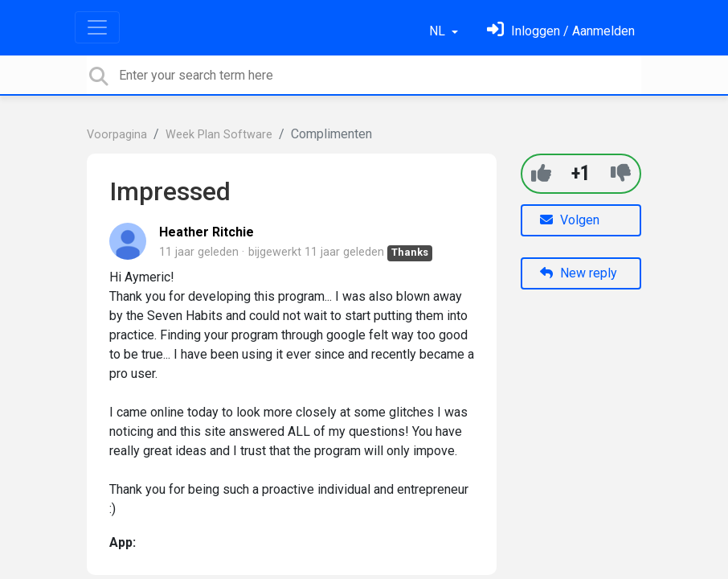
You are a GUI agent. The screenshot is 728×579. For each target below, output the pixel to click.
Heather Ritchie (207, 232)
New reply (579, 273)
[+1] (541, 173)
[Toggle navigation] (97, 27)
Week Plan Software (219, 135)
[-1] (621, 173)
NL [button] (439, 31)
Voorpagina (117, 135)
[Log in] (561, 31)
